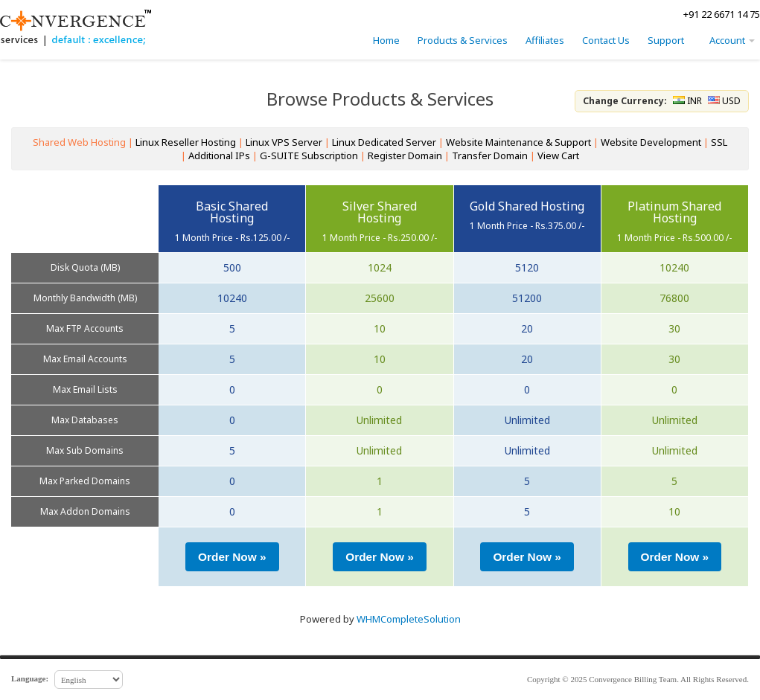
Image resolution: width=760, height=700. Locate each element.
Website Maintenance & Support (518, 142)
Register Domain (405, 155)
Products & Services (463, 40)
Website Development (651, 142)
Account (732, 40)
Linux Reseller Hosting (186, 142)
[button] (232, 557)
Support (666, 40)
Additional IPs (219, 155)
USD (724, 101)
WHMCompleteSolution (409, 619)
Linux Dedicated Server (384, 142)
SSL (719, 142)
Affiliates (545, 40)
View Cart (558, 155)
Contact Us (606, 40)
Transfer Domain (490, 155)
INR (687, 101)
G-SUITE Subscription (309, 155)
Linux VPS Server (284, 142)
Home (386, 40)
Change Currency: (626, 101)
